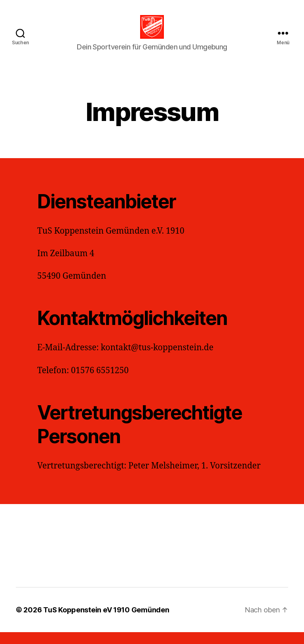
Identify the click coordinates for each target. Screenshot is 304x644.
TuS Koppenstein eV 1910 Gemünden (106, 622)
